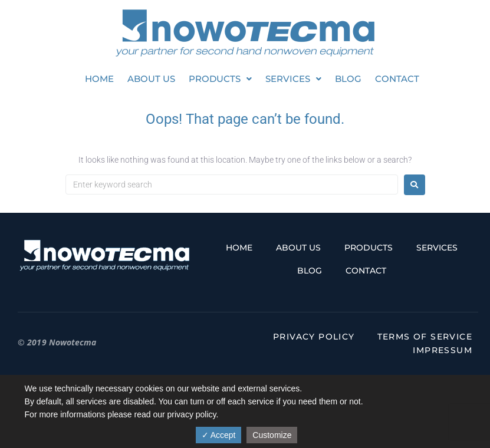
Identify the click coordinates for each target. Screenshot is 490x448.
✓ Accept (219, 435)
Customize (272, 435)
